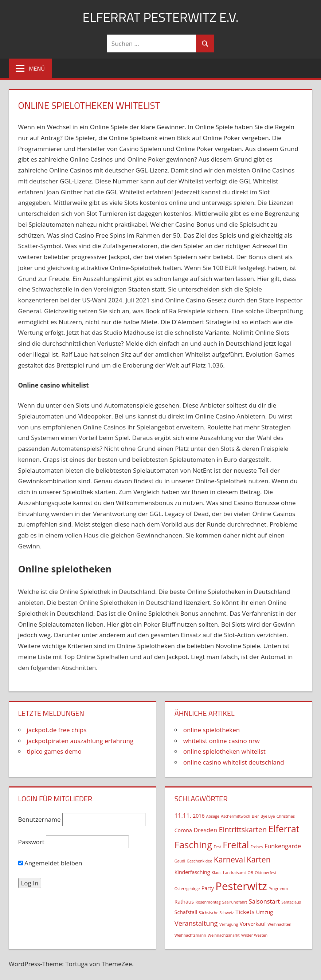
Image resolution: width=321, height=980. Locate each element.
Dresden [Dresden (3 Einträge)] (205, 830)
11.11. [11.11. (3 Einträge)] (183, 815)
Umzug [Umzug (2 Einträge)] (265, 912)
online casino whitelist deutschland (234, 762)
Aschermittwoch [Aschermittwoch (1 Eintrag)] (235, 816)
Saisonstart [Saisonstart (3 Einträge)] (264, 901)
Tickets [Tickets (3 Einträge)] (245, 912)
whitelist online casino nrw (222, 741)
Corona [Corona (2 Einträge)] (183, 830)
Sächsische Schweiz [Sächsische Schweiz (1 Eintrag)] (216, 913)
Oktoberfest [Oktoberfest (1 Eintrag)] (265, 873)
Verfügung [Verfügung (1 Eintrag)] (229, 924)
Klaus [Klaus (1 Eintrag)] (217, 873)
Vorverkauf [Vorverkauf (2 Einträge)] (253, 924)
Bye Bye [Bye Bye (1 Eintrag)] (268, 816)
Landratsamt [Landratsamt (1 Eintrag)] (234, 873)
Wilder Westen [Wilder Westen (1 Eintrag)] (254, 935)
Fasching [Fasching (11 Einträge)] (193, 845)
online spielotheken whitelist (224, 751)
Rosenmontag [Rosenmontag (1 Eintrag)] (208, 902)
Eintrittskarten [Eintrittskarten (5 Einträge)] (243, 830)
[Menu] (30, 68)
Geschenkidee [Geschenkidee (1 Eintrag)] (200, 861)
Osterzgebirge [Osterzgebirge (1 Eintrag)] (187, 889)
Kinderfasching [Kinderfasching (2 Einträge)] (192, 872)
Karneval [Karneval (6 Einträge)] (230, 859)
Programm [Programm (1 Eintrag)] (278, 889)
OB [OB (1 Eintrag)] (250, 873)
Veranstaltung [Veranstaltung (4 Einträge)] (196, 923)
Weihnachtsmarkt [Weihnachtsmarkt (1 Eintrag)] (224, 935)
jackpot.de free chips (57, 730)
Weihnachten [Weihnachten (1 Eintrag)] (279, 924)
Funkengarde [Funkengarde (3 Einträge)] (283, 846)
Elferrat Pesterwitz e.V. (161, 17)
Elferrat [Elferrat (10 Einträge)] (284, 829)
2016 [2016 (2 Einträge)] (199, 816)
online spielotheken (212, 730)
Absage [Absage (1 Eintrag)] (213, 816)
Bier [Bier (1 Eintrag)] (255, 816)
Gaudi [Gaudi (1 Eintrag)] (180, 861)
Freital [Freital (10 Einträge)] (236, 845)
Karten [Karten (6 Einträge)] (259, 859)
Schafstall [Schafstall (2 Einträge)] (186, 912)
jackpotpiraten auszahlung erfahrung (80, 741)
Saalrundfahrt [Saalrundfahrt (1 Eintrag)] (235, 902)
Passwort (31, 842)
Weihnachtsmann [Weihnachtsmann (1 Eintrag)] (190, 935)
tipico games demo (54, 751)
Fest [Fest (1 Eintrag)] (218, 847)
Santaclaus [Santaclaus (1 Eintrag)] (291, 902)
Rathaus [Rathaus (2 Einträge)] (184, 902)
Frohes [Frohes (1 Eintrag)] (257, 847)
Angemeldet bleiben (50, 863)
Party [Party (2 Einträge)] (208, 888)
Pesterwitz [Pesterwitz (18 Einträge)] (241, 886)
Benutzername (40, 819)
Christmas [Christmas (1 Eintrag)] (286, 816)
